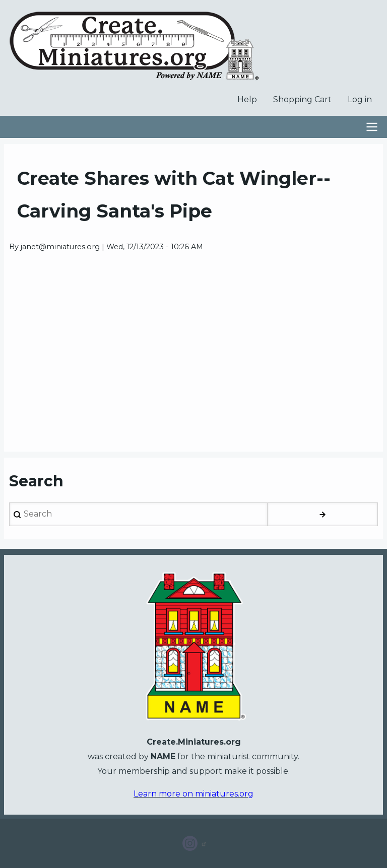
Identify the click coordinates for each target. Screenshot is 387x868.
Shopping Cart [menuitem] (302, 99)
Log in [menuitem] (360, 99)
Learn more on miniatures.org (193, 794)
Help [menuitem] (247, 99)
